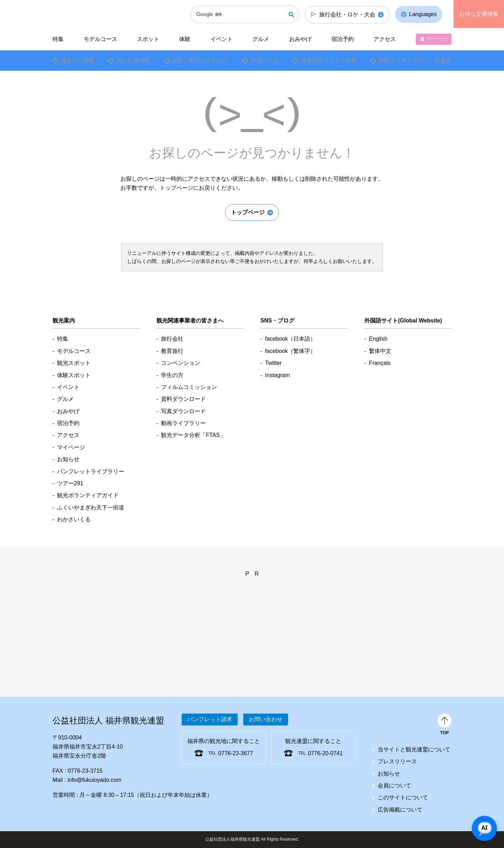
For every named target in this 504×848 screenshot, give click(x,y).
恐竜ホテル (265, 60)
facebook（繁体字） (290, 351)
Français (380, 363)
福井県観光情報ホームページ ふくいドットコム (99, 14)
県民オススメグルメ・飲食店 (415, 60)
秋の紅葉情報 (133, 60)
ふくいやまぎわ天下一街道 (91, 508)
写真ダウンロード (183, 411)
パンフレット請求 (210, 719)
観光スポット (74, 363)
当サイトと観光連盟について (414, 749)
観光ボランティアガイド (88, 495)
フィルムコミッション (189, 387)
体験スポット (74, 375)
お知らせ (68, 459)
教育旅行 (172, 351)
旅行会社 (172, 339)
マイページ (437, 39)
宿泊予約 (343, 39)
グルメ (261, 39)
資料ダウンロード (183, 399)
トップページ (248, 212)
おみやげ (300, 39)
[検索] (241, 14)
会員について (394, 786)
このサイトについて (403, 797)
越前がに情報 (78, 60)
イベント (222, 39)
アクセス (385, 39)
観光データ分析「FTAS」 (193, 435)
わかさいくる (74, 519)
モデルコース (100, 39)
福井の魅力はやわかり (200, 60)
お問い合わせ (266, 719)
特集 (58, 39)
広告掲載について (400, 810)
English (378, 339)
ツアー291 (70, 483)
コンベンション (181, 363)
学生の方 (172, 375)
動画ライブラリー (183, 423)
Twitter (273, 363)
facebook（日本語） (290, 339)
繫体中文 (380, 351)
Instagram (277, 375)
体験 (185, 39)
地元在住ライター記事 (329, 60)
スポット (148, 39)
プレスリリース (397, 761)
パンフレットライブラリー (91, 471)
